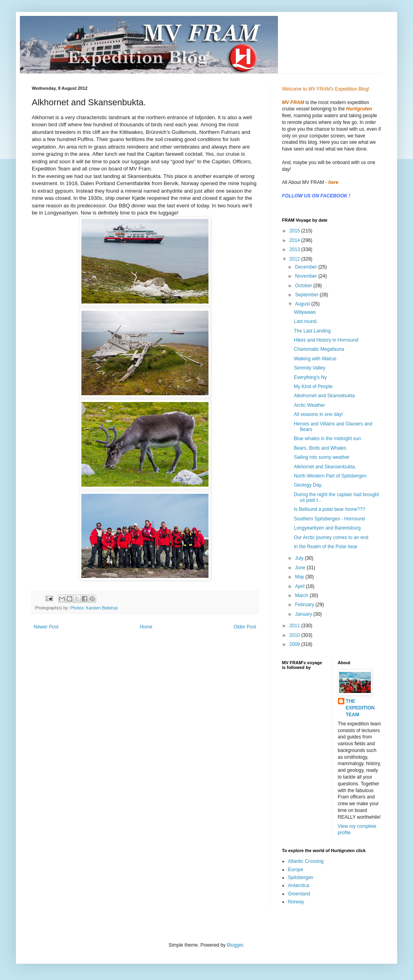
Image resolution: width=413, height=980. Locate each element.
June (301, 568)
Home (146, 627)
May (300, 577)
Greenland (299, 894)
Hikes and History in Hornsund (326, 340)
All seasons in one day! (318, 414)
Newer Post (46, 627)
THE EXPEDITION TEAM (360, 708)
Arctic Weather (309, 405)
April (300, 586)
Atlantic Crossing (306, 861)
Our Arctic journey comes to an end (331, 537)
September (307, 295)
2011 (295, 626)
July (300, 558)
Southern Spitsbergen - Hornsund (329, 519)
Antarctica (298, 885)
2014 (295, 240)
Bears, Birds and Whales (320, 448)
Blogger (235, 945)
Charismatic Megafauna (319, 349)
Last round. (306, 321)
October (304, 286)
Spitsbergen (301, 878)
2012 (295, 259)
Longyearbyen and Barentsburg (327, 528)
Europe (296, 870)
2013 (295, 249)
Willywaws (305, 312)
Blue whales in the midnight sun (327, 439)
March (302, 595)
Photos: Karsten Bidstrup (94, 608)
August (303, 304)
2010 (295, 635)
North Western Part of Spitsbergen (330, 476)
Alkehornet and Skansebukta (324, 396)
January (304, 614)
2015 (295, 231)
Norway (296, 902)
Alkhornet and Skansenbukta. (325, 467)
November (307, 276)
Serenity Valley (310, 368)
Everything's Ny (310, 377)
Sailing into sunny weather (322, 457)
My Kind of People (313, 387)
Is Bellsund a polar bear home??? (329, 509)
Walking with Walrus (315, 359)
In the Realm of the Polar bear (326, 547)
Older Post (245, 627)
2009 (295, 644)
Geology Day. (308, 485)
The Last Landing (312, 331)
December (307, 267)
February (305, 605)
